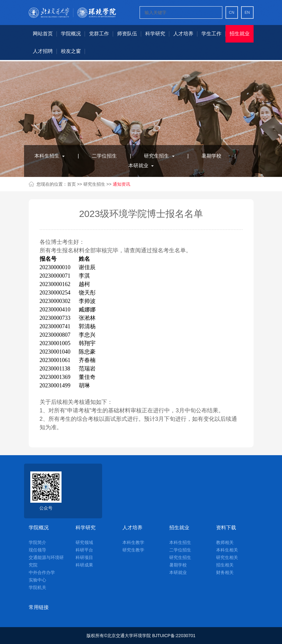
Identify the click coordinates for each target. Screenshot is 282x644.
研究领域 (84, 542)
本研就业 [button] (141, 166)
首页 (72, 184)
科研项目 (84, 557)
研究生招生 (95, 184)
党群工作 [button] (99, 34)
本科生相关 (227, 550)
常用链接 (39, 607)
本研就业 (178, 572)
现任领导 (37, 550)
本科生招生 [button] (49, 156)
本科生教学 (133, 542)
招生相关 (225, 565)
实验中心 (37, 580)
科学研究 (86, 528)
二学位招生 (104, 156)
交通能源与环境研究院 (46, 561)
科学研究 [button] (155, 34)
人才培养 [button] (183, 34)
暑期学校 (211, 156)
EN (247, 13)
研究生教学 (133, 550)
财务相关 (225, 572)
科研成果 (84, 565)
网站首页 (43, 34)
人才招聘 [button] (43, 51)
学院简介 (37, 542)
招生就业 (179, 528)
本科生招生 (180, 542)
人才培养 (132, 528)
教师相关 (225, 542)
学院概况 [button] (71, 34)
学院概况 (39, 528)
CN (232, 13)
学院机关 (37, 587)
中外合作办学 (42, 572)
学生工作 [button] (211, 34)
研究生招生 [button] (159, 156)
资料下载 (226, 528)
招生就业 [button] (240, 34)
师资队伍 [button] (127, 34)
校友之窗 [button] (71, 51)
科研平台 (84, 550)
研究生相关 (227, 557)
